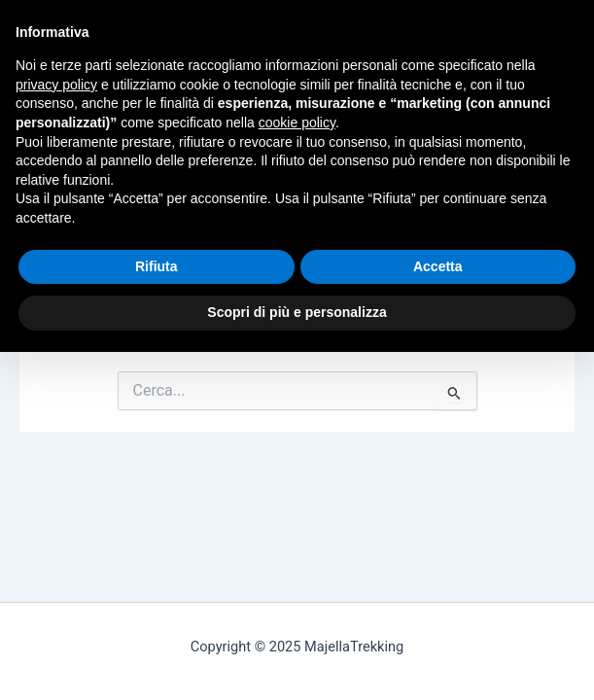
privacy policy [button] (56, 85)
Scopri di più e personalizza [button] (297, 312)
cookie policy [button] (297, 122)
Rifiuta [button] (157, 266)
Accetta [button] (438, 266)
